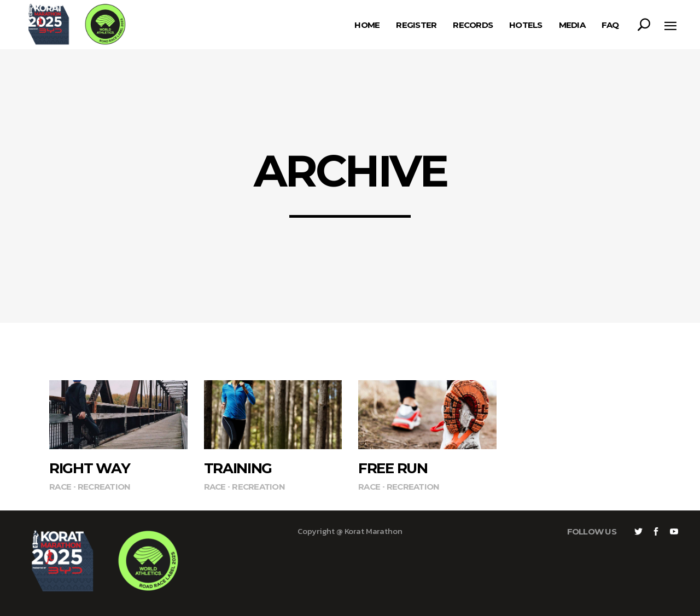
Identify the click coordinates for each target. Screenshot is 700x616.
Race (60, 487)
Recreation (104, 487)
